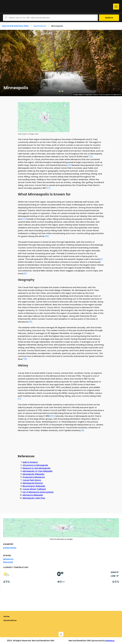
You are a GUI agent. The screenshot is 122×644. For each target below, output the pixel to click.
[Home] (57, 7)
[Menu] (116, 7)
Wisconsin (8, 562)
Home (7, 616)
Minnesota (8, 559)
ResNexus (110, 641)
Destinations (10, 620)
